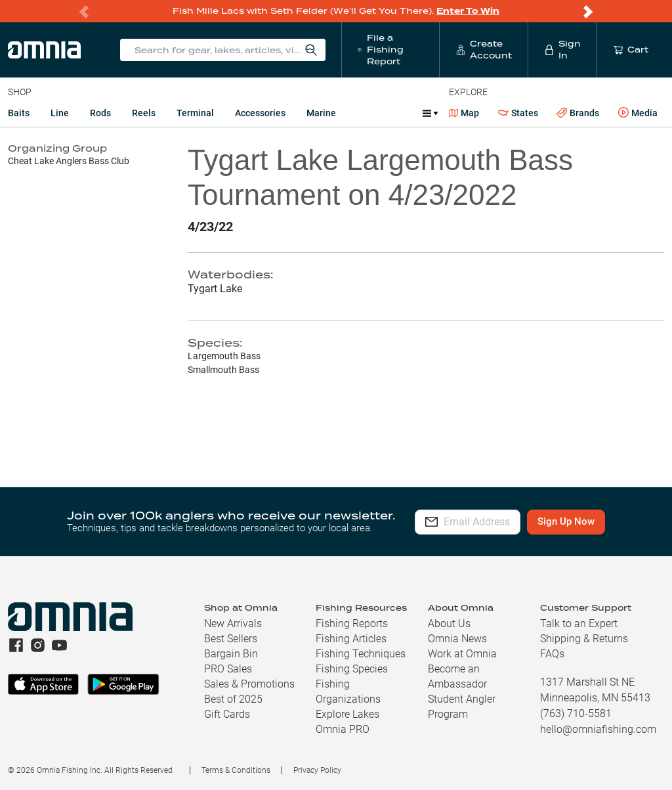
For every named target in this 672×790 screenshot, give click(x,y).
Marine (321, 113)
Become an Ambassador (457, 676)
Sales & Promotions (249, 684)
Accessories (260, 113)
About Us (449, 624)
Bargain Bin (231, 654)
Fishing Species (352, 669)
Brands (578, 113)
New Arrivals (233, 624)
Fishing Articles (351, 639)
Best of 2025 (233, 699)
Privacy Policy (317, 770)
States (518, 113)
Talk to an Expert (579, 624)
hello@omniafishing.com (598, 729)
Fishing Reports (352, 624)
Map (464, 113)
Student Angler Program (462, 707)
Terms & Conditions (236, 770)
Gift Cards (227, 714)
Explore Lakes (347, 714)
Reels (144, 113)
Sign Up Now (596, 521)
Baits (19, 113)
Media (638, 113)
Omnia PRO (343, 729)
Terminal (195, 113)
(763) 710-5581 (576, 713)
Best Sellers (231, 639)
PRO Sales (228, 669)
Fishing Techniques (361, 654)
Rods (100, 113)
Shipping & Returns (584, 639)
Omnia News (457, 639)
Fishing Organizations (348, 691)
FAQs (552, 654)
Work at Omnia (462, 654)
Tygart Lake (215, 289)
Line (60, 113)
